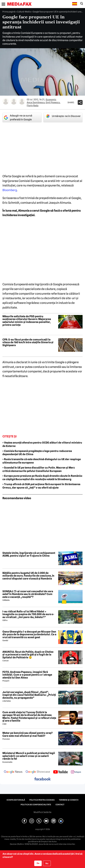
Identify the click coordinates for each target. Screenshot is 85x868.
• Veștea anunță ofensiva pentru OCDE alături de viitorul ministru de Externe (42, 444)
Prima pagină (9, 12)
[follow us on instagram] (76, 772)
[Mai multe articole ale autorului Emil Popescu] (14, 101)
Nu (47, 863)
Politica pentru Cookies (42, 800)
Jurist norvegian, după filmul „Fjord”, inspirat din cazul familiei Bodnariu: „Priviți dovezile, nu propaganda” (29, 695)
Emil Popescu (53, 102)
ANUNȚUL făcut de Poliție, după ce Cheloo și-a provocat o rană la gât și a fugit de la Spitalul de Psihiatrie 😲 (28, 655)
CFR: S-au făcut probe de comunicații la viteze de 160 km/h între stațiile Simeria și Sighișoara (28, 342)
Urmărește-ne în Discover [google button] (63, 116)
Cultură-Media (24, 12)
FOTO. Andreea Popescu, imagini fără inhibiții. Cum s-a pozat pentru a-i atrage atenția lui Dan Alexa (27, 675)
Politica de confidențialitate (36, 805)
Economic (51, 100)
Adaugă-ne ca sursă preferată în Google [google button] (18, 118)
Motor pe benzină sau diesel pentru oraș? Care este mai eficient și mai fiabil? (27, 734)
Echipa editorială (16, 800)
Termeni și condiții (69, 800)
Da (38, 863)
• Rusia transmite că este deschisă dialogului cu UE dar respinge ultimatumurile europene (42, 461)
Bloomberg (10, 190)
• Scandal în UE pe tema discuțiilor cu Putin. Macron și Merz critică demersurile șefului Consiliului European (39, 469)
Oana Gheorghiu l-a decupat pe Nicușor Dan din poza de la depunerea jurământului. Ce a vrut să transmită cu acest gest (29, 635)
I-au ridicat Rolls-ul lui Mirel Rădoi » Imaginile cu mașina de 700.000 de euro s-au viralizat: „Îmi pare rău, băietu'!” (28, 614)
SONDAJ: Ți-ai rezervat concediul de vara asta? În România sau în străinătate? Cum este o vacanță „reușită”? (28, 594)
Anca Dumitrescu (36, 102)
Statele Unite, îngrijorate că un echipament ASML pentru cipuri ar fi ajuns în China (29, 554)
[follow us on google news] (13, 772)
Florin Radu (33, 105)
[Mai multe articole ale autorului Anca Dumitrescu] (6, 101)
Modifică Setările (42, 812)
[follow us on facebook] (42, 779)
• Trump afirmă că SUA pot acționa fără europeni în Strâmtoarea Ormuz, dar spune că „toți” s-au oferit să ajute (41, 486)
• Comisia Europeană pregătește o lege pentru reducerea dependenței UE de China (37, 453)
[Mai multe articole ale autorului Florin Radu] (22, 101)
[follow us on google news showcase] (38, 772)
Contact (60, 805)
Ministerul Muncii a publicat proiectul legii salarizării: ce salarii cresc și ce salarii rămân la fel (29, 756)
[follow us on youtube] (60, 772)
